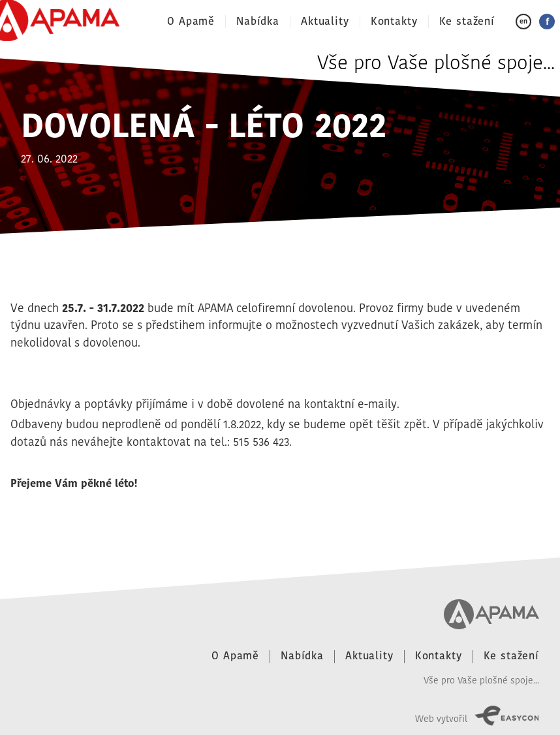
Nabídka (258, 22)
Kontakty (394, 22)
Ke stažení (467, 22)
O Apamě (191, 22)
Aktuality (325, 22)
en (523, 21)
